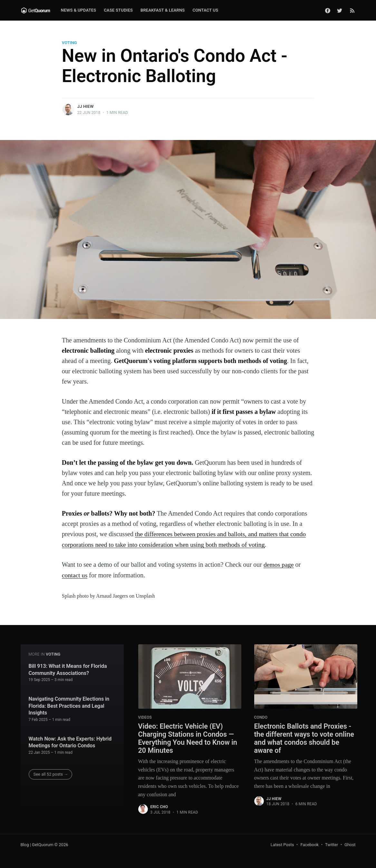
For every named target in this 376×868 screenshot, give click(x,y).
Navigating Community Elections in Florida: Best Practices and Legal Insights (69, 705)
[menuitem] (79, 10)
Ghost (350, 845)
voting (69, 43)
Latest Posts (282, 845)
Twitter (332, 845)
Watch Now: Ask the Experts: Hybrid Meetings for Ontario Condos (70, 741)
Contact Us (205, 10)
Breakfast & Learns (163, 10)
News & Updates (79, 10)
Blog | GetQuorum (37, 845)
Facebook (309, 845)
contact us (75, 574)
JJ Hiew (86, 106)
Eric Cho (159, 807)
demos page (279, 564)
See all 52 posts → (51, 773)
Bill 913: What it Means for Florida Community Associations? (68, 669)
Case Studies (118, 10)
